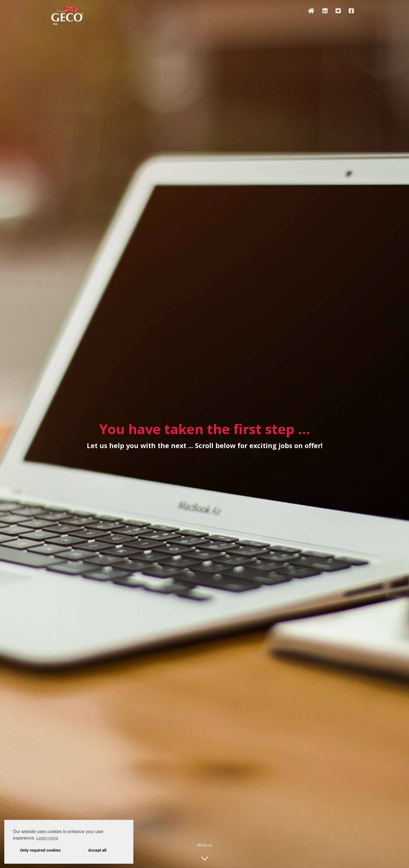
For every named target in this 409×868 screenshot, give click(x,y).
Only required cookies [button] (40, 850)
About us (205, 845)
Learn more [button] (47, 838)
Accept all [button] (97, 850)
